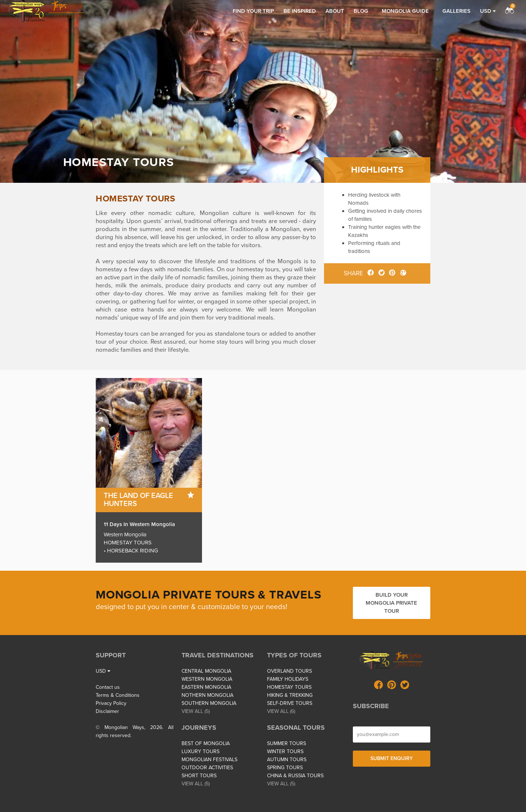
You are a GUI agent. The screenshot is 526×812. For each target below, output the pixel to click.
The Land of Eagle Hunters (138, 500)
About (335, 11)
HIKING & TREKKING (290, 695)
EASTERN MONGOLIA (206, 687)
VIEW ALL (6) (281, 711)
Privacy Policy (111, 703)
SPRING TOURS (285, 768)
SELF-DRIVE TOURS (290, 703)
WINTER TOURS (285, 751)
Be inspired (300, 11)
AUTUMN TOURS (287, 760)
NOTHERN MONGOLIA (207, 695)
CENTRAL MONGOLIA (206, 671)
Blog (361, 11)
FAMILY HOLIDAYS (288, 679)
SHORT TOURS (199, 776)
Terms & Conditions (118, 695)
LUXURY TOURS (201, 751)
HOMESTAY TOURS (289, 687)
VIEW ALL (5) (196, 711)
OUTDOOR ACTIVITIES (207, 768)
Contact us (108, 687)
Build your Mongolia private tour (391, 603)
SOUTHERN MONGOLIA (209, 703)
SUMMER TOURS (287, 743)
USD (488, 11)
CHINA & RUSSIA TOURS (295, 776)
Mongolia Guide (405, 11)
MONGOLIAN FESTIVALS (209, 760)
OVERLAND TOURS (289, 671)
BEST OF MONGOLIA (206, 743)
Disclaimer (107, 711)
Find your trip (253, 11)
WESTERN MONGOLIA (207, 679)
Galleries (456, 11)
